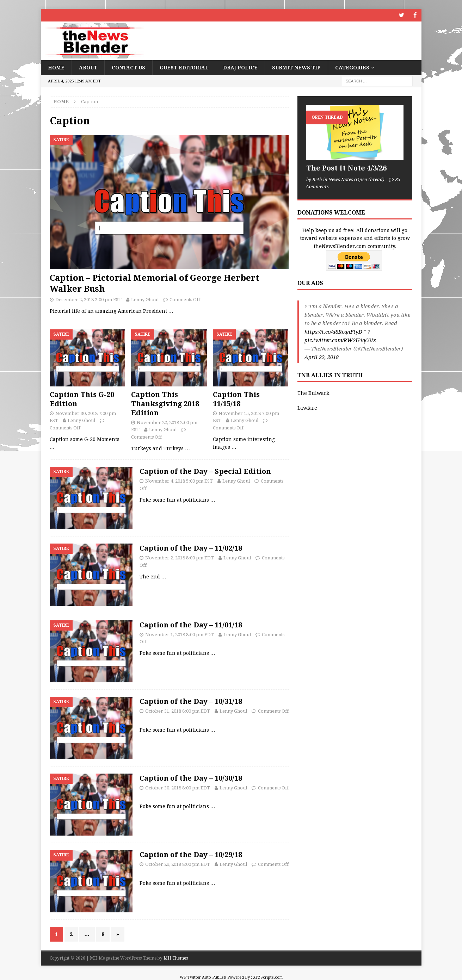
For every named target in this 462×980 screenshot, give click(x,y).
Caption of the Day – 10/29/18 (191, 854)
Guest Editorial (184, 67)
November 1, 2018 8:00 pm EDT (180, 634)
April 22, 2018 (322, 357)
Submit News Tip (296, 67)
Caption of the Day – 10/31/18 (191, 701)
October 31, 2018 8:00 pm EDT (178, 711)
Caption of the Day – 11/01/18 (191, 624)
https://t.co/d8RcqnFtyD (333, 331)
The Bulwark (313, 393)
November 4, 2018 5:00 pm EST (179, 481)
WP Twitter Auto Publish (203, 977)
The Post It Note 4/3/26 (346, 168)
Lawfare (307, 408)
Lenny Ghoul (145, 299)
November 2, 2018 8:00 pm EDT (180, 557)
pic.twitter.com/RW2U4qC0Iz (340, 340)
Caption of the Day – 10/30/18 (191, 778)
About (88, 67)
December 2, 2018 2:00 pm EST (88, 299)
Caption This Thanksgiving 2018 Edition (165, 403)
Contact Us (128, 67)
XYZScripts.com (268, 977)
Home (56, 67)
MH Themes (176, 958)
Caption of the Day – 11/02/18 (191, 548)
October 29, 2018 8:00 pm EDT (178, 864)
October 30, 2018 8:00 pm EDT (178, 787)
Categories (352, 67)
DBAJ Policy (240, 67)
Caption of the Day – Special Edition (205, 471)
